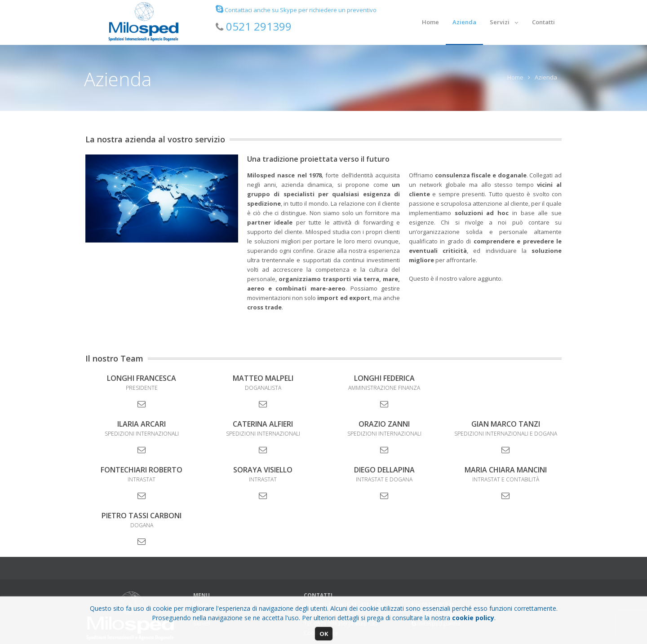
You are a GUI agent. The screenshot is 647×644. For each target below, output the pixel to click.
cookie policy (473, 618)
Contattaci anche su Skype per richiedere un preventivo (296, 10)
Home (515, 77)
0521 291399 (259, 26)
